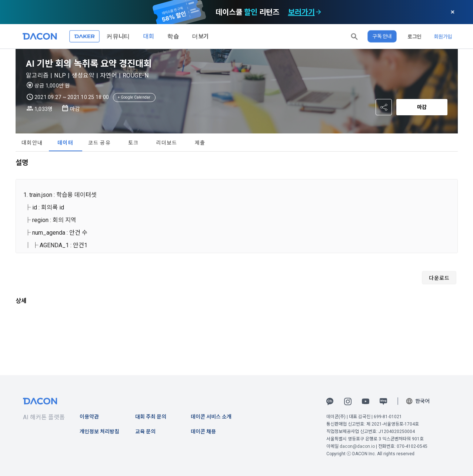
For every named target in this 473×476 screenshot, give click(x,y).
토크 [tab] (134, 143)
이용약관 (89, 417)
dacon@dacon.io (357, 446)
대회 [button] (149, 36)
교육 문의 (145, 432)
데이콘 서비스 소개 (211, 417)
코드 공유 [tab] (99, 143)
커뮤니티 (118, 36)
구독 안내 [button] (382, 36)
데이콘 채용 (203, 432)
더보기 (200, 36)
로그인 (414, 36)
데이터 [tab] (65, 143)
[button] (354, 36)
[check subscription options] (319, 12)
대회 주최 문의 (151, 417)
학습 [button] (173, 36)
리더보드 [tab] (166, 143)
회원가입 (443, 36)
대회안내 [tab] (32, 143)
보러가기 (302, 12)
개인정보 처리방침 (99, 432)
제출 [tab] (200, 143)
